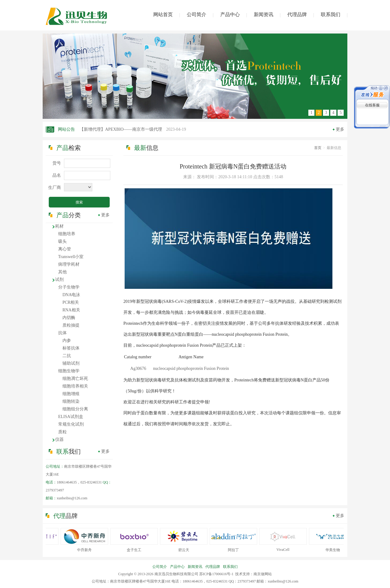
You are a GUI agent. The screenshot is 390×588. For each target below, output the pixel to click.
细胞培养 (67, 234)
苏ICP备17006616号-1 (216, 574)
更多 (340, 129)
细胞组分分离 (75, 409)
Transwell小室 (71, 257)
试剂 (59, 280)
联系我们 (331, 14)
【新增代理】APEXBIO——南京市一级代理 (133, 129)
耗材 (59, 226)
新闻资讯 (264, 14)
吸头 (62, 241)
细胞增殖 (71, 394)
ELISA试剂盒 (71, 417)
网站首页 (163, 14)
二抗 (67, 356)
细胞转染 (71, 401)
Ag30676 (138, 368)
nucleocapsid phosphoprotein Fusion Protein (191, 368)
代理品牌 (297, 14)
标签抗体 (71, 348)
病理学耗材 (69, 264)
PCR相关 (71, 302)
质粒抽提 (71, 325)
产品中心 (230, 14)
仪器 (59, 439)
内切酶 (69, 318)
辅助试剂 (71, 363)
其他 (62, 272)
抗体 (62, 333)
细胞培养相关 (75, 386)
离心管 (65, 249)
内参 (67, 340)
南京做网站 (263, 574)
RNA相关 (71, 310)
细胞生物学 (69, 371)
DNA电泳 (71, 295)
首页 (318, 148)
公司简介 (197, 14)
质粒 (62, 432)
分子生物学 (69, 287)
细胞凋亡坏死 (75, 379)
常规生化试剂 (71, 424)
